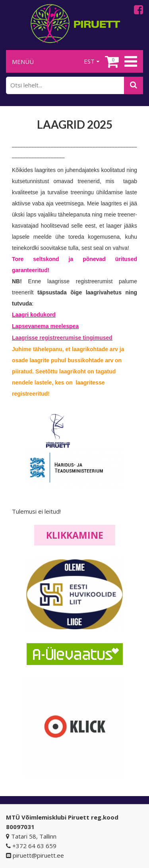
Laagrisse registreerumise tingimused (62, 338)
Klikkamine (75, 535)
